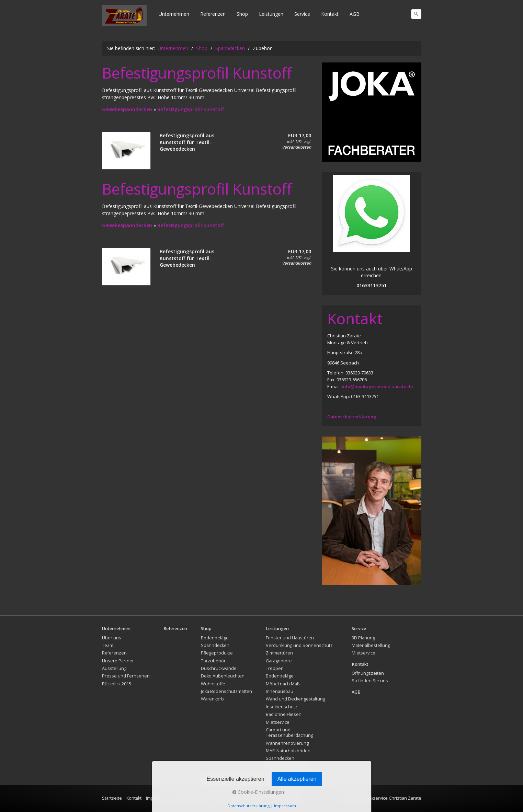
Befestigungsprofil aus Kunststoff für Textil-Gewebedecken (187, 142)
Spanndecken (215, 645)
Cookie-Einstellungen (258, 792)
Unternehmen (174, 14)
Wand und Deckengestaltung (295, 699)
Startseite (112, 798)
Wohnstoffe (213, 684)
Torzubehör (213, 661)
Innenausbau (280, 691)
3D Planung (363, 638)
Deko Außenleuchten (223, 676)
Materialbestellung (371, 645)
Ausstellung (114, 668)
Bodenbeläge (215, 638)
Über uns (112, 638)
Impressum (285, 806)
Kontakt (330, 14)
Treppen (275, 668)
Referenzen (213, 14)
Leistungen (271, 14)
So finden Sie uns (370, 681)
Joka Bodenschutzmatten (226, 691)
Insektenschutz (282, 707)
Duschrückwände (219, 668)
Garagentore (279, 661)
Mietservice (278, 722)
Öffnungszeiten (368, 673)
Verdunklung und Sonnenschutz (299, 645)
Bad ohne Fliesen (284, 714)
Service (302, 14)
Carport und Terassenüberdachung (289, 733)
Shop (242, 14)
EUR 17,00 (300, 135)
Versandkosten (297, 147)
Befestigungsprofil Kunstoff (191, 109)
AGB (355, 14)
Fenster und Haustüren (290, 638)
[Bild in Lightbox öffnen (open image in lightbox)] (372, 112)
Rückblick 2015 (117, 684)
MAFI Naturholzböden (288, 751)
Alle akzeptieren (297, 779)
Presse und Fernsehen (126, 676)
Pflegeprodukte (217, 653)
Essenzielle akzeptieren (236, 779)
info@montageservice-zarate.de (377, 386)
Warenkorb (212, 699)
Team (108, 645)
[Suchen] (416, 14)
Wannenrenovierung (287, 743)
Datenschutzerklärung (352, 417)
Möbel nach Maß (283, 684)
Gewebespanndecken (128, 109)
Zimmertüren (279, 653)
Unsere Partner (118, 661)
